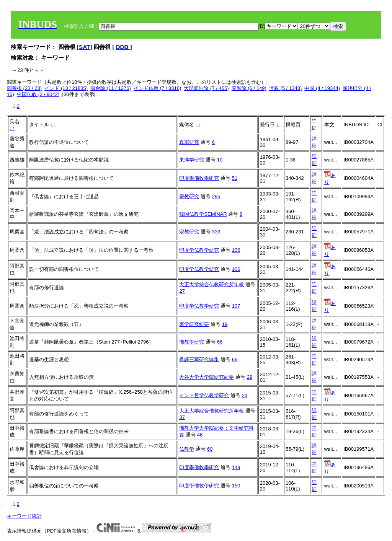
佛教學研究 (192, 342)
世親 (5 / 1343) (285, 88)
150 (236, 486)
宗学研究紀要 (194, 324)
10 (220, 160)
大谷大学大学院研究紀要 (207, 377)
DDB (123, 47)
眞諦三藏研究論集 (199, 359)
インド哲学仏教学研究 (204, 395)
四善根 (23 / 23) (24, 88)
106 (236, 250)
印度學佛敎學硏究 (199, 178)
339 (216, 232)
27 (182, 291)
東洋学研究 (192, 160)
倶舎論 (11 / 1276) (111, 88)
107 (236, 306)
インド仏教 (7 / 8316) (157, 88)
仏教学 (187, 449)
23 (245, 395)
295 (216, 196)
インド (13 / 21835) (66, 88)
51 (235, 178)
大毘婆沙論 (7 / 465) (206, 88)
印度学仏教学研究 (199, 250)
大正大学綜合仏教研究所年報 (212, 284)
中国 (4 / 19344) (322, 88)
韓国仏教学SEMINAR (203, 214)
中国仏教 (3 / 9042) (38, 94)
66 (220, 342)
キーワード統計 (24, 516)
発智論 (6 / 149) (249, 88)
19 (225, 324)
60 (210, 449)
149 (236, 467)
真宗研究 (189, 142)
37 (182, 417)
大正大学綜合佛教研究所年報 (212, 411)
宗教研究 (189, 196)
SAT (84, 47)
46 (200, 435)
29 (250, 377)
